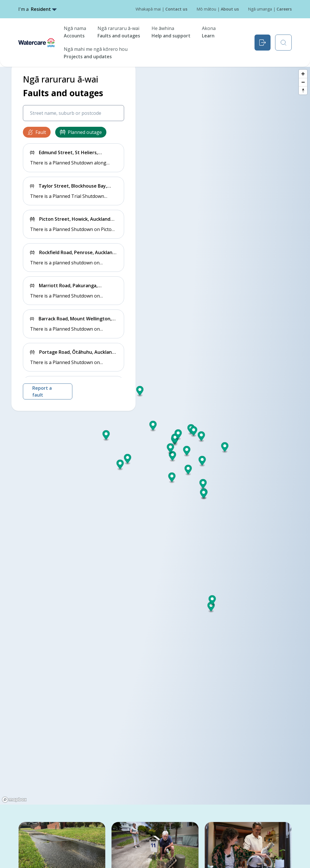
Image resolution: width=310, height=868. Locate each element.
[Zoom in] (303, 74)
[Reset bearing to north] (303, 90)
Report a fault (42, 391)
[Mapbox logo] (14, 800)
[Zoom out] (303, 82)
